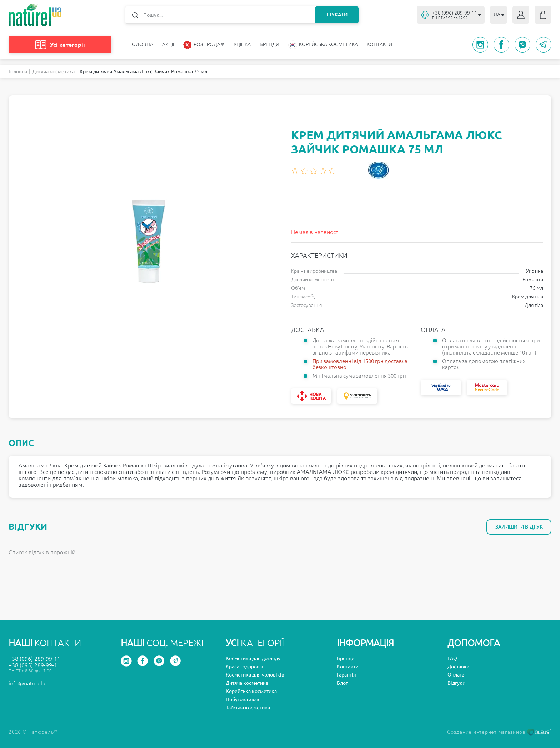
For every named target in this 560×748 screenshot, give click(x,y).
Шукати (337, 15)
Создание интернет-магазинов (499, 732)
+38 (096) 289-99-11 (34, 659)
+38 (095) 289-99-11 (34, 665)
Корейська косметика (251, 691)
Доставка (458, 667)
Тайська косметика (248, 708)
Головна (141, 44)
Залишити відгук (519, 527)
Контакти (379, 44)
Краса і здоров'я (244, 667)
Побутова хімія (243, 699)
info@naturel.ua (29, 683)
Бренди (269, 44)
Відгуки (456, 683)
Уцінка (242, 44)
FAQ (452, 658)
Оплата (456, 675)
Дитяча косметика (53, 71)
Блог (342, 683)
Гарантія (346, 675)
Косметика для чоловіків (255, 675)
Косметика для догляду (253, 658)
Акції (168, 44)
